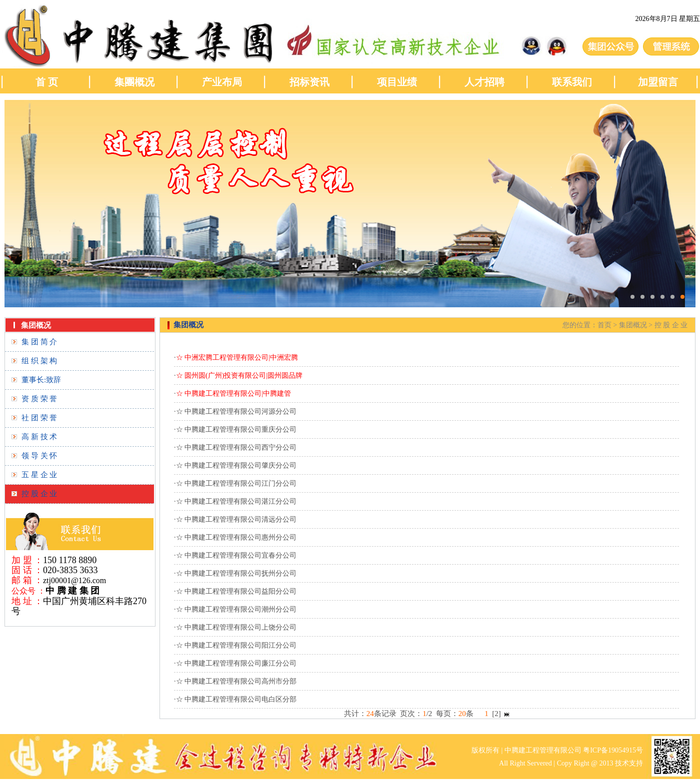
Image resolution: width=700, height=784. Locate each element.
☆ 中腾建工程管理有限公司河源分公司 (236, 411)
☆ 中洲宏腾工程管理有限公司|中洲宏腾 (237, 358)
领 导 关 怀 (39, 456)
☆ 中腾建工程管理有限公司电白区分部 (236, 699)
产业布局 (222, 82)
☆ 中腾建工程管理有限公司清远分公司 (236, 519)
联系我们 (572, 82)
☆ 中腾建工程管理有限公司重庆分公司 (236, 429)
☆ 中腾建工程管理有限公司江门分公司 (236, 483)
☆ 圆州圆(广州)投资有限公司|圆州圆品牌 (239, 376)
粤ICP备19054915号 (613, 750)
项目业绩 (397, 82)
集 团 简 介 (39, 342)
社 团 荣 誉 (39, 418)
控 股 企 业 (39, 494)
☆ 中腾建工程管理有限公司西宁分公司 (236, 447)
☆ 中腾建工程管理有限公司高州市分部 (236, 681)
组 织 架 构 (39, 361)
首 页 (47, 82)
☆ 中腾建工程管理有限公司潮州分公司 (236, 609)
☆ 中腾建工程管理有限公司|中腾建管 (233, 393)
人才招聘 (484, 82)
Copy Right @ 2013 (585, 763)
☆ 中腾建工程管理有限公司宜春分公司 (236, 555)
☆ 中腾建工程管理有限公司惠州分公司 (236, 537)
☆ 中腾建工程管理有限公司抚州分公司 (236, 573)
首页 (604, 325)
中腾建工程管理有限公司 (543, 750)
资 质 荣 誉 (39, 399)
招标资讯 (309, 82)
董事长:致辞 (41, 380)
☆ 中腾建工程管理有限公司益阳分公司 (236, 591)
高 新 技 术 (39, 437)
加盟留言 (659, 82)
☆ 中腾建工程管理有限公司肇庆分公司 (236, 465)
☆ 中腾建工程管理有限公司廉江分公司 (236, 663)
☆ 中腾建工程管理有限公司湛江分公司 (236, 501)
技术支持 (629, 763)
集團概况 (134, 82)
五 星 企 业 (39, 475)
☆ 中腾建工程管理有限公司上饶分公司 (236, 627)
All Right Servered (525, 763)
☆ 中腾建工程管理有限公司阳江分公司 (236, 645)
